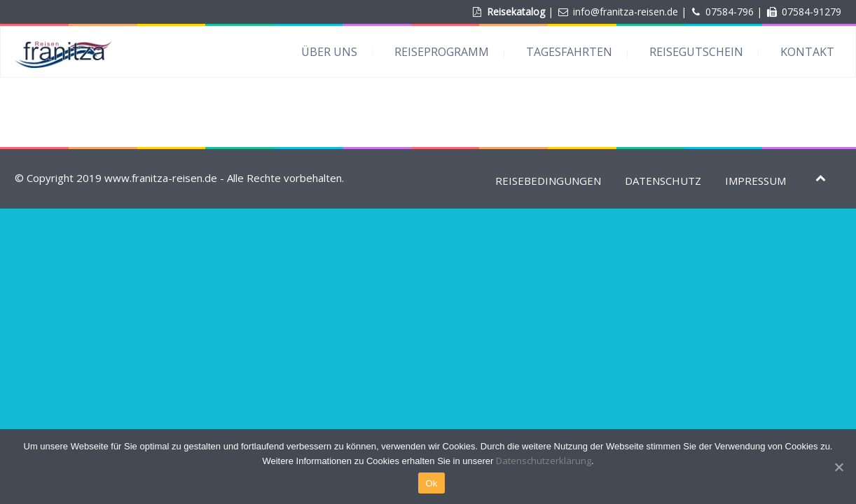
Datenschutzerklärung (544, 461)
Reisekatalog (516, 12)
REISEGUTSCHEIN (696, 52)
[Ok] (838, 467)
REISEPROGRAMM (442, 52)
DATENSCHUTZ (663, 181)
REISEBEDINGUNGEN (548, 181)
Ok (431, 483)
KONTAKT (807, 52)
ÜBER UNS (329, 52)
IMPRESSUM (755, 181)
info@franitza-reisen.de (626, 12)
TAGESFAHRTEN (569, 52)
